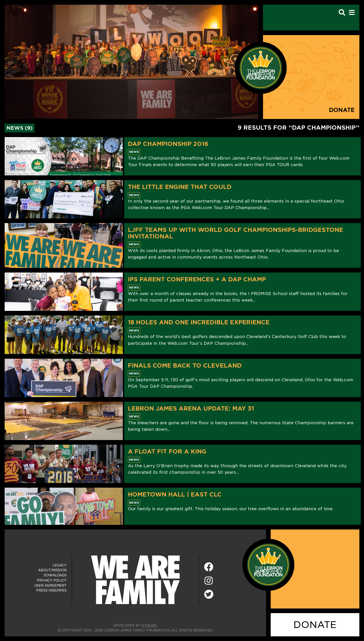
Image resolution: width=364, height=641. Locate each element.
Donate (342, 110)
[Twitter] (209, 594)
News (134, 152)
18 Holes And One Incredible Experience (199, 322)
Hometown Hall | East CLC (175, 494)
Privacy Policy (52, 580)
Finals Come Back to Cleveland (185, 365)
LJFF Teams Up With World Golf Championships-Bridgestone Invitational (236, 233)
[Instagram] (209, 581)
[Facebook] (209, 567)
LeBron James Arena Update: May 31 (191, 408)
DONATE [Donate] (315, 625)
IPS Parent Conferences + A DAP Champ (197, 279)
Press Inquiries (51, 590)
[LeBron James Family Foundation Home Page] (268, 565)
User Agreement (50, 585)
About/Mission (52, 570)
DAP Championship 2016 (168, 144)
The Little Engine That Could (180, 187)
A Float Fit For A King (167, 451)
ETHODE (149, 625)
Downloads (55, 575)
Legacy (60, 565)
